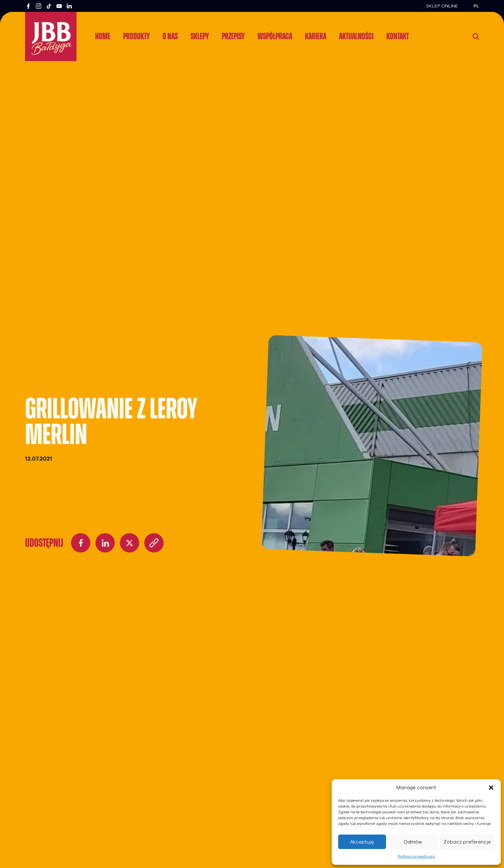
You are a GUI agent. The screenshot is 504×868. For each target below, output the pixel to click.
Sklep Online (442, 6)
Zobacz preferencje (467, 842)
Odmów (413, 842)
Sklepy (200, 36)
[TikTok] (49, 6)
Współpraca (275, 36)
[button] (491, 788)
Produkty (136, 36)
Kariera (316, 36)
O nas (170, 36)
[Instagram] (39, 6)
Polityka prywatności (416, 856)
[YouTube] (59, 6)
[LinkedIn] (69, 6)
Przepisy (233, 36)
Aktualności (356, 36)
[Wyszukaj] (476, 36)
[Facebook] (28, 6)
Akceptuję (362, 842)
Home (103, 36)
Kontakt (398, 36)
